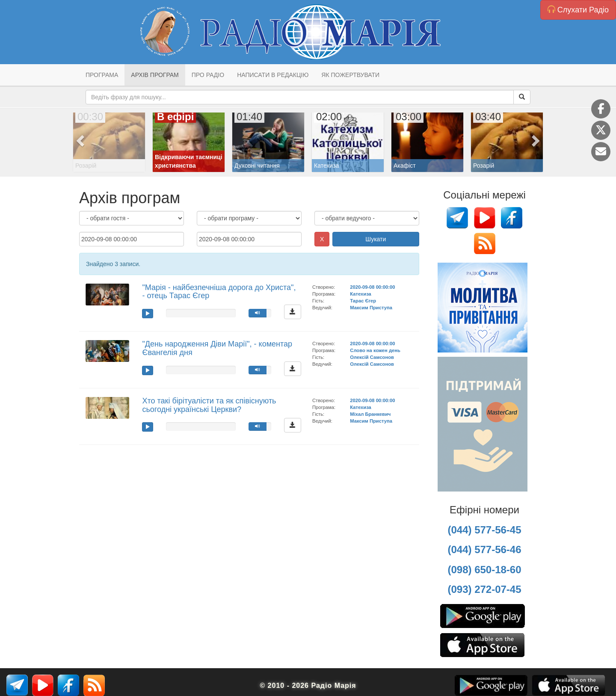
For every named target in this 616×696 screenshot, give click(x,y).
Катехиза (360, 294)
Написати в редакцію (273, 75)
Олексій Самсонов (372, 357)
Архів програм (155, 75)
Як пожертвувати (350, 75)
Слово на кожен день (375, 350)
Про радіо (208, 75)
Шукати (376, 239)
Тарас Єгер (363, 301)
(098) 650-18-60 (484, 570)
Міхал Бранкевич (370, 414)
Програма (102, 75)
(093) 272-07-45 (484, 589)
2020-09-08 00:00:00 (372, 287)
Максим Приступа (371, 308)
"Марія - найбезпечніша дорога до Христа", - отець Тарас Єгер (219, 292)
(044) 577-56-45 (484, 530)
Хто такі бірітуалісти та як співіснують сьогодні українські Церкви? (209, 405)
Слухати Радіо (578, 10)
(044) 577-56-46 (484, 549)
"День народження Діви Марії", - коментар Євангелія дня (217, 348)
